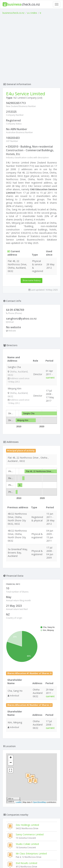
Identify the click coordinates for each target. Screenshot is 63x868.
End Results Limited (26, 863)
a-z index (32, 13)
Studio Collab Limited (27, 844)
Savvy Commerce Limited (30, 834)
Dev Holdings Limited (27, 825)
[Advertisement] (32, 48)
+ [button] (11, 758)
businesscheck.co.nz (13, 13)
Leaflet (19, 802)
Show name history (32, 280)
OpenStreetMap (39, 802)
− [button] (11, 763)
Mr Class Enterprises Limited (31, 854)
